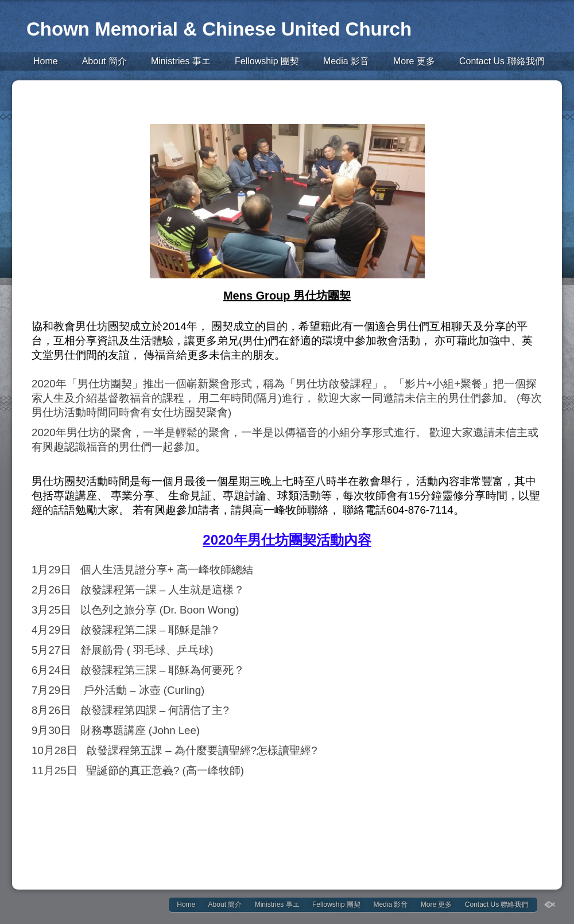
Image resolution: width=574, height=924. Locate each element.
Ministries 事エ (181, 61)
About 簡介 (104, 61)
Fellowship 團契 (267, 61)
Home (46, 61)
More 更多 (414, 61)
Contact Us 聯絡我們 (502, 61)
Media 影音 (346, 61)
